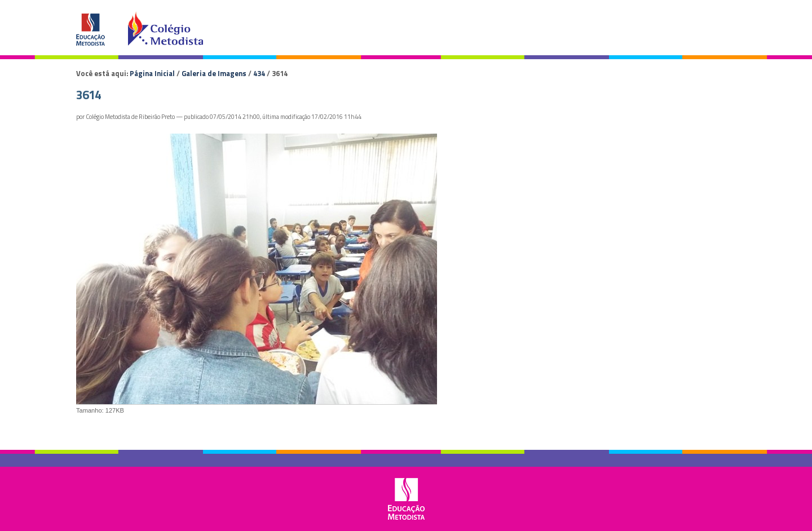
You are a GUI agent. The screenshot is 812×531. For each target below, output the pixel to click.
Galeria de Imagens (214, 73)
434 (259, 73)
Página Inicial (152, 73)
